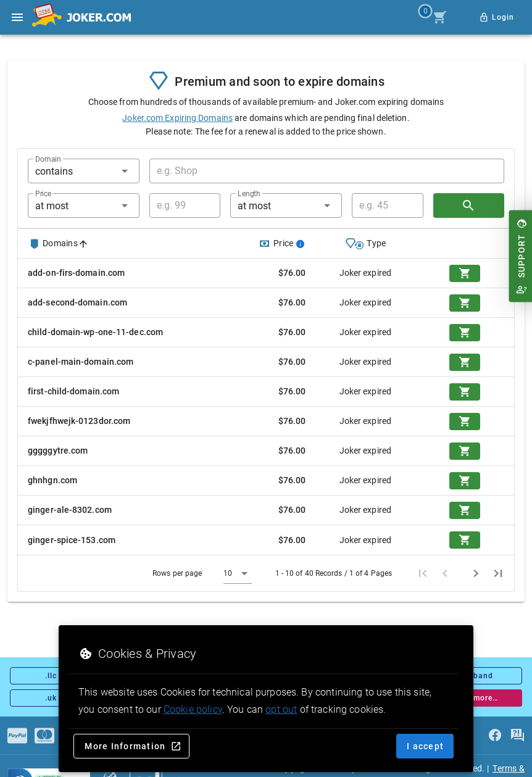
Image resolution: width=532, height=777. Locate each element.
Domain (48, 159)
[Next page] (476, 573)
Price (43, 194)
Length (249, 194)
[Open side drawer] (17, 17)
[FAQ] (517, 736)
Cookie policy (193, 709)
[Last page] (498, 573)
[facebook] (495, 736)
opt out (281, 709)
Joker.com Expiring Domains (177, 118)
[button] (84, 171)
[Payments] (17, 736)
